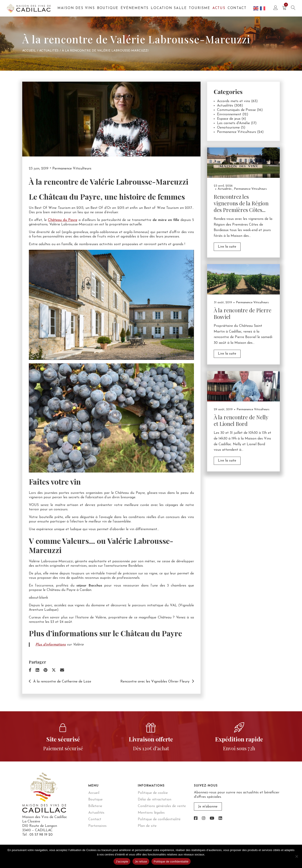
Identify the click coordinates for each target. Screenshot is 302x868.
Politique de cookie (153, 793)
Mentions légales (151, 813)
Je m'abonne (207, 807)
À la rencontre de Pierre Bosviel (243, 313)
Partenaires (97, 826)
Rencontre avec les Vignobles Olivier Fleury (157, 682)
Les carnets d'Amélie (233, 123)
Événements (135, 8)
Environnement (229, 114)
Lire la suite (227, 247)
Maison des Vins (76, 8)
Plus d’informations (51, 645)
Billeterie (95, 806)
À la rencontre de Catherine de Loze (60, 682)
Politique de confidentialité (159, 819)
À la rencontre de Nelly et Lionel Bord (241, 420)
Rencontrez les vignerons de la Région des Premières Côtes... (241, 203)
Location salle (169, 8)
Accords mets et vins (234, 101)
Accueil (29, 51)
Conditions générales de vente (162, 806)
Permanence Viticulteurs (72, 169)
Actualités (49, 51)
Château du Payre (63, 220)
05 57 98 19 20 (41, 835)
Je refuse (141, 862)
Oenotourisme (228, 128)
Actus (219, 8)
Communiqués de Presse (236, 110)
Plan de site (147, 826)
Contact (237, 8)
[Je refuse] (296, 856)
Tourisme (199, 8)
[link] (196, 818)
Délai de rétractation (155, 800)
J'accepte (122, 862)
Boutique (108, 8)
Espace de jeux (229, 119)
